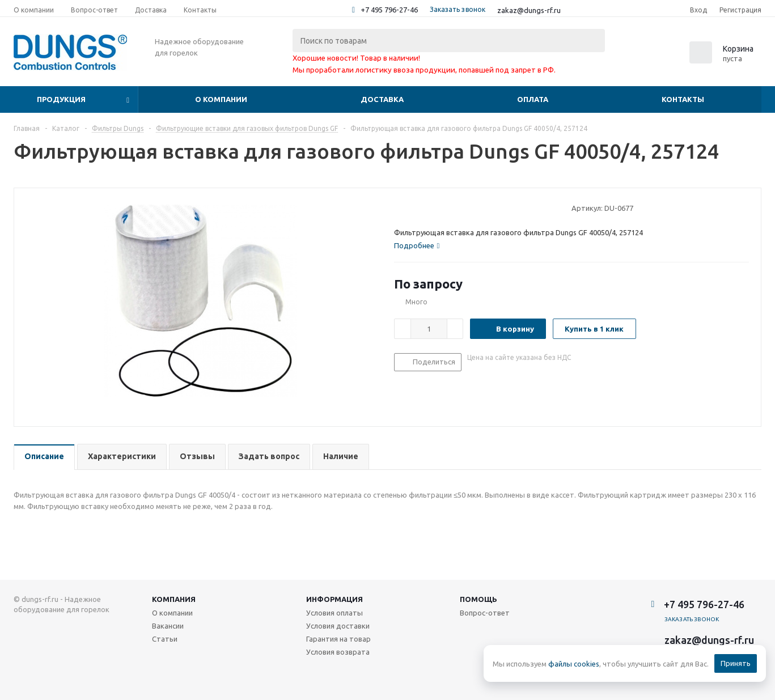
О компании (221, 99)
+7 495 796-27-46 (389, 10)
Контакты (683, 99)
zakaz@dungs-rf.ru (529, 10)
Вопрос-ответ (485, 613)
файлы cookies (574, 664)
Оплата (533, 99)
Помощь (478, 599)
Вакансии (168, 626)
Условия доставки (338, 626)
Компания (174, 599)
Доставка (382, 99)
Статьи (165, 639)
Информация (334, 599)
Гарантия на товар (338, 639)
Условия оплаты (334, 613)
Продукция (61, 99)
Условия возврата (338, 652)
